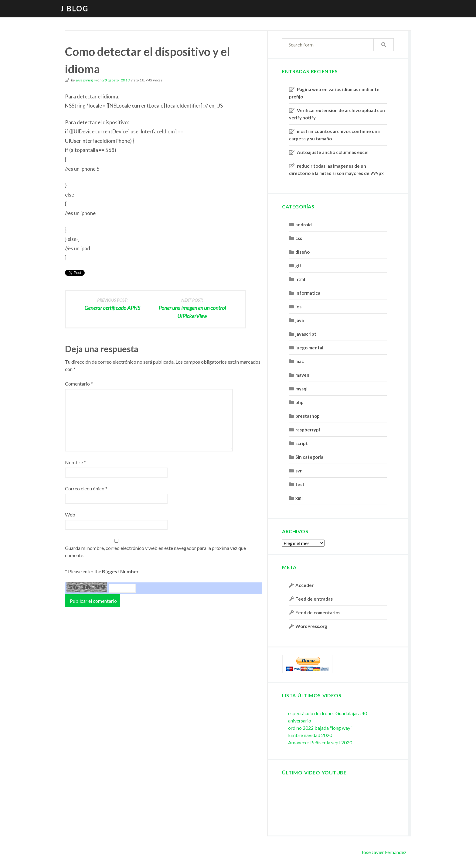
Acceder (304, 585)
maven (302, 375)
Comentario (79, 384)
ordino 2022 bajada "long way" (320, 728)
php (299, 402)
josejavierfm (86, 80)
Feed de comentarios (318, 612)
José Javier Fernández (384, 852)
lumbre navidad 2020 (310, 735)
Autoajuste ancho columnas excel (333, 152)
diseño (303, 252)
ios (298, 307)
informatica (308, 293)
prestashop (308, 416)
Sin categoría (309, 457)
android (304, 225)
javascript (306, 334)
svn (299, 471)
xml (299, 498)
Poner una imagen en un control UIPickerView (192, 308)
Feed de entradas (314, 599)
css (299, 238)
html (300, 279)
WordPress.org (311, 626)
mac (300, 361)
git (298, 266)
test (300, 484)
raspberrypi (308, 430)
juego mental (309, 348)
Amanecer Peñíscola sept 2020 (320, 742)
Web (70, 515)
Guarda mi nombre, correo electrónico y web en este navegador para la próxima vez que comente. (155, 552)
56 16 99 (87, 587)
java (300, 320)
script (302, 443)
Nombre (75, 462)
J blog (74, 8)
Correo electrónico (86, 488)
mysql (301, 389)
